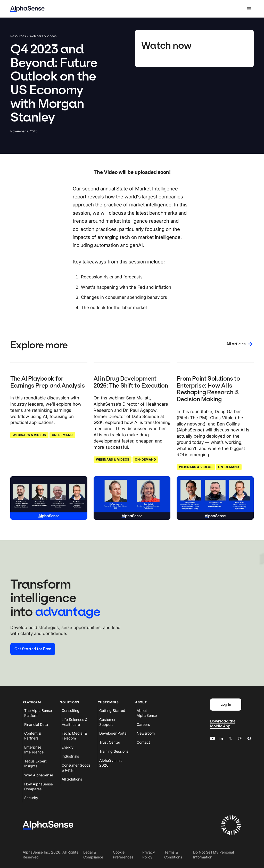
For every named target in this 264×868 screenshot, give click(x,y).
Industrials (70, 756)
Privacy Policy (149, 855)
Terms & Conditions (173, 855)
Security (31, 798)
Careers (143, 724)
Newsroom (146, 733)
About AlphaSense (147, 713)
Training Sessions (114, 751)
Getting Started (112, 710)
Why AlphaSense (39, 775)
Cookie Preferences (123, 855)
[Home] (27, 9)
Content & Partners (33, 736)
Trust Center (110, 742)
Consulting (71, 710)
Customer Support (107, 722)
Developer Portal (113, 733)
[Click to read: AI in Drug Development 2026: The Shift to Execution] (132, 498)
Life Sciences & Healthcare (75, 722)
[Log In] (226, 705)
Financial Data (36, 724)
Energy (68, 747)
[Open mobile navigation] (249, 9)
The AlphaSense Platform (38, 713)
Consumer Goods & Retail (76, 768)
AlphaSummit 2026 (110, 763)
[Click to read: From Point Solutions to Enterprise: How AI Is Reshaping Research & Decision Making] (215, 498)
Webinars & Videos (29, 435)
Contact (143, 742)
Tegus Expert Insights (35, 763)
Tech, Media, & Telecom (74, 736)
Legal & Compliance (93, 855)
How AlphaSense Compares (39, 786)
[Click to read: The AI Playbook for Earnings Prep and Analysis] (49, 498)
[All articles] (240, 344)
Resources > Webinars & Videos (33, 36)
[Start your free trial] (33, 649)
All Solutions (72, 779)
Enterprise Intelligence (34, 750)
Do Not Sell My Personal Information (213, 855)
